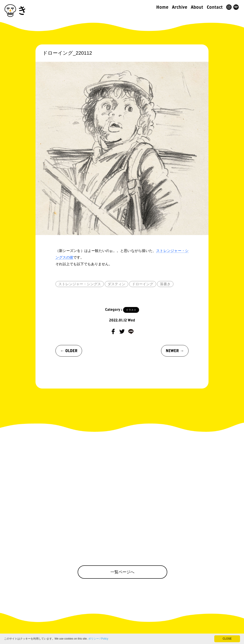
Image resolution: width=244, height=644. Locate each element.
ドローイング (143, 284)
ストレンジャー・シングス (80, 284)
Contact (215, 7)
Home (162, 7)
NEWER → (175, 351)
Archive (180, 7)
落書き (165, 284)
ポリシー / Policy (98, 639)
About (197, 7)
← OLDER (69, 351)
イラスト (131, 310)
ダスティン (116, 284)
